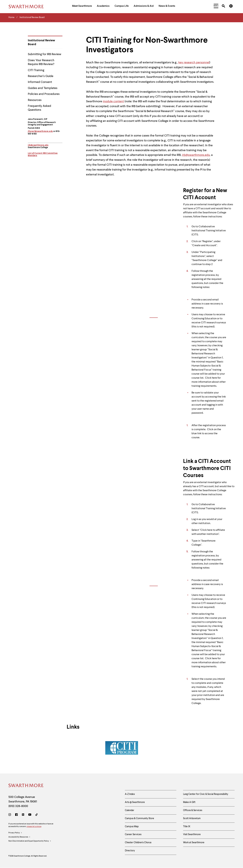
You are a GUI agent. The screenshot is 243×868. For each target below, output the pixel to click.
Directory (130, 851)
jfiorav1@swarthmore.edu (40, 131)
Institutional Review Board (41, 42)
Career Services (133, 834)
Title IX (187, 827)
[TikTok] (37, 815)
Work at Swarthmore (194, 843)
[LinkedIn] (23, 815)
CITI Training (36, 70)
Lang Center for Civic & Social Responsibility (206, 794)
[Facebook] (16, 815)
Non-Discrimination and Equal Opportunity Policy (30, 841)
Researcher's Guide (41, 76)
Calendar (130, 810)
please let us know (34, 827)
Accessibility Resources (19, 837)
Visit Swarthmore (192, 834)
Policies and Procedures (44, 94)
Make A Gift (189, 802)
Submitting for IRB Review (45, 54)
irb (29, 145)
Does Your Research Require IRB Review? (41, 62)
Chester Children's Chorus (138, 843)
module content (113, 101)
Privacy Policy (15, 833)
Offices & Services (193, 810)
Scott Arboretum (192, 818)
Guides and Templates (43, 88)
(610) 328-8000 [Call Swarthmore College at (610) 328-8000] (18, 806)
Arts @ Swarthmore (135, 802)
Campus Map (132, 827)
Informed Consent (40, 82)
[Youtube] (30, 815)
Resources (35, 100)
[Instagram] (10, 815)
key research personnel (194, 63)
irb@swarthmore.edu (196, 155)
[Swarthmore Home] (26, 786)
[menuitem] (82, 6)
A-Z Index (130, 794)
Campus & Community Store (139, 818)
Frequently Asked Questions (39, 108)
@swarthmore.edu (40, 145)
